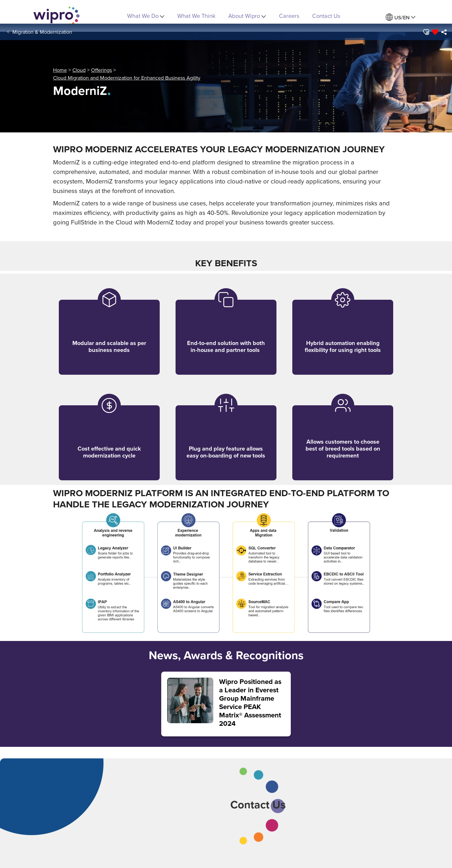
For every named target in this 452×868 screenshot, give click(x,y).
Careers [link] (289, 16)
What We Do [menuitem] (146, 16)
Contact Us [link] (326, 16)
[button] (426, 32)
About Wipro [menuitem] (247, 16)
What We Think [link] (196, 16)
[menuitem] (401, 17)
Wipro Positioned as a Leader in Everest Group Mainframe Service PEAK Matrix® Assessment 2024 (250, 703)
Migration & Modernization (42, 32)
